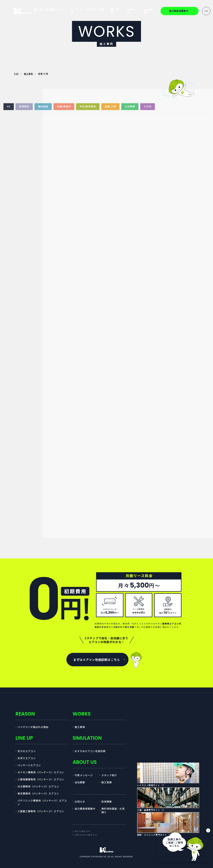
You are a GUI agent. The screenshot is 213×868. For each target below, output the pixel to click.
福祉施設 (43, 110)
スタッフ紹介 (109, 775)
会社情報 (148, 11)
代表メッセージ (84, 775)
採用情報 (107, 802)
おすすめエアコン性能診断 (90, 751)
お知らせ (132, 11)
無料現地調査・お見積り (113, 810)
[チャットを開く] (183, 846)
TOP (16, 74)
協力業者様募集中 (85, 809)
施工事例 (115, 11)
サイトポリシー (83, 831)
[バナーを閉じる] (208, 830)
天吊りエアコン (27, 758)
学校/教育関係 (88, 110)
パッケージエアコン (29, 765)
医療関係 (24, 110)
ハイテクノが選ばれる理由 (87, 11)
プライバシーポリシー (86, 835)
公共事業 (130, 110)
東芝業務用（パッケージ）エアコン (38, 793)
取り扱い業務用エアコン (49, 11)
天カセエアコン (27, 751)
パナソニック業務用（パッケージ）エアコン (42, 802)
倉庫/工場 (110, 110)
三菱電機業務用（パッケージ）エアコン (41, 779)
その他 (148, 110)
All (9, 110)
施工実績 (107, 782)
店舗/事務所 (64, 110)
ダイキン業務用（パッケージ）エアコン (41, 772)
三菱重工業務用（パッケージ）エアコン (41, 811)
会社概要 (80, 782)
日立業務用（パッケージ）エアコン (38, 786)
